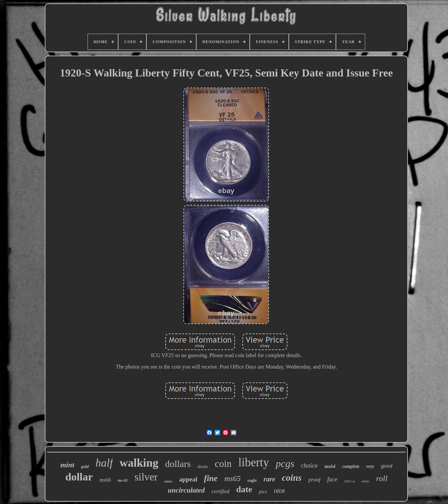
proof (314, 480)
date (244, 489)
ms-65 (123, 480)
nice (279, 491)
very (370, 466)
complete (351, 466)
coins (292, 478)
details (203, 467)
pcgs (285, 463)
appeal (188, 479)
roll (382, 478)
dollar (79, 477)
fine (211, 478)
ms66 (105, 480)
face (332, 479)
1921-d (349, 481)
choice (309, 465)
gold (85, 466)
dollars (178, 464)
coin (223, 464)
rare (269, 479)
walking (139, 463)
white (365, 481)
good (387, 466)
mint (67, 465)
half (104, 463)
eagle (252, 480)
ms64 (330, 466)
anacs (168, 481)
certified (220, 491)
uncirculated (186, 490)
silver (146, 477)
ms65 (232, 479)
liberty (254, 462)
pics (263, 492)
